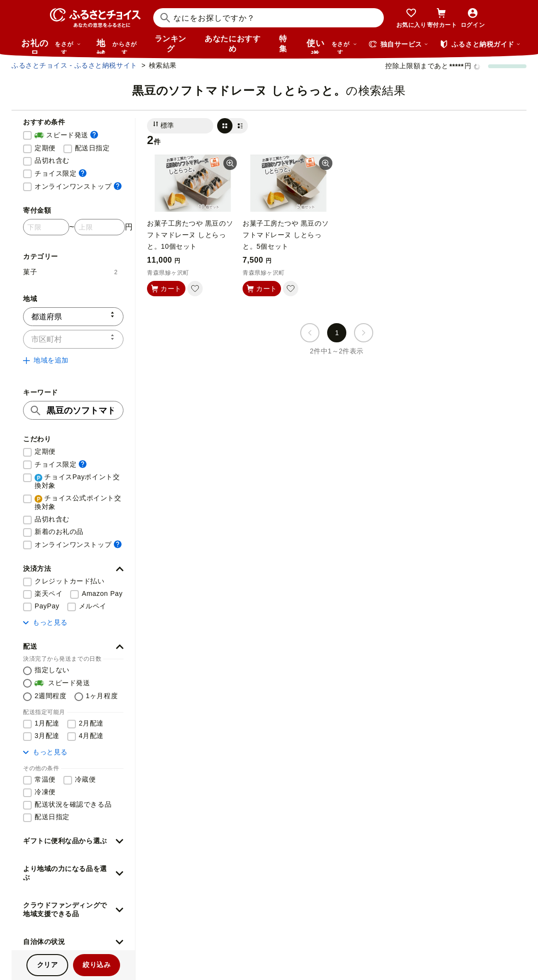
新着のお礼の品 (59, 532)
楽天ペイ (49, 593)
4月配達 (91, 736)
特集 (283, 44)
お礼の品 (51, 46)
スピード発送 (66, 135)
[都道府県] (73, 317)
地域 (118, 46)
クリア (48, 965)
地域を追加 (46, 360)
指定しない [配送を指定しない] (52, 670)
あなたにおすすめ (232, 44)
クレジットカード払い (70, 581)
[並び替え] (180, 126)
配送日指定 (92, 148)
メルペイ (93, 606)
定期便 (45, 148)
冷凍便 (45, 792)
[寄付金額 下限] (46, 227)
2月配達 (91, 723)
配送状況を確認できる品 (73, 804)
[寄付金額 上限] (100, 227)
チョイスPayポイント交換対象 (77, 481)
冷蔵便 (86, 779)
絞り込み (97, 965)
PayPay (47, 606)
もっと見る (45, 622)
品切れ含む (52, 160)
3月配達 (47, 736)
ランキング (171, 44)
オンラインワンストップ (78, 186)
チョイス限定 (61, 173)
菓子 (70, 272)
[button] (73, 569)
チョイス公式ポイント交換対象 (78, 502)
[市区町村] (73, 339)
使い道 (332, 46)
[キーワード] (73, 410)
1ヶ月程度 (102, 696)
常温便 (45, 779)
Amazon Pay (102, 593)
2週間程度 (51, 696)
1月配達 (47, 723)
